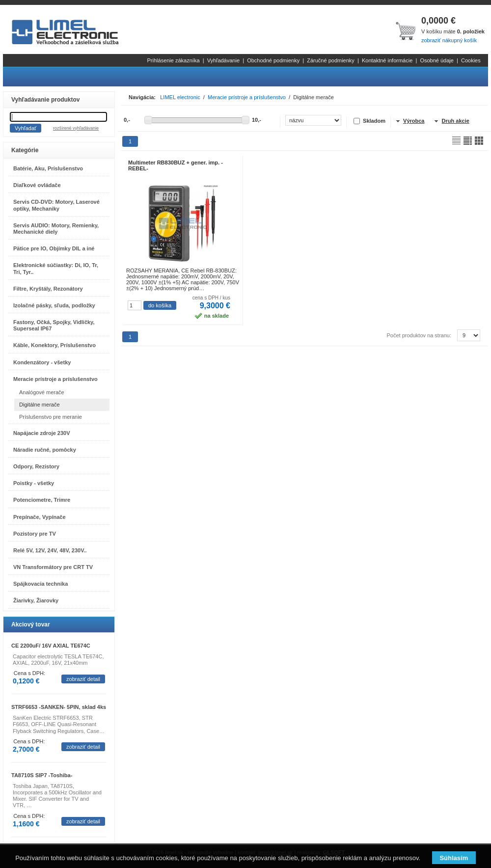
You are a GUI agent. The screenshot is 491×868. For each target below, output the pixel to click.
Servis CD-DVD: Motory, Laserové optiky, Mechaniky (56, 205)
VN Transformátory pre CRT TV (53, 567)
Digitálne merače (40, 405)
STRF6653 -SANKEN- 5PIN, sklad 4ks (59, 707)
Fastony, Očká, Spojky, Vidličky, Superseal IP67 (54, 325)
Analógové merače (42, 392)
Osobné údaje (437, 60)
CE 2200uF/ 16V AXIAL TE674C (51, 646)
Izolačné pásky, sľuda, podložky (54, 305)
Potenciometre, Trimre (42, 500)
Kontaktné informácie (387, 60)
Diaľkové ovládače (37, 185)
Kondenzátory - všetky (42, 362)
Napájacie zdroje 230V (42, 433)
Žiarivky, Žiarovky (36, 600)
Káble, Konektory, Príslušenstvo (55, 345)
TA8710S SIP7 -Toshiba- (42, 775)
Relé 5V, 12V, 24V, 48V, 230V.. (50, 550)
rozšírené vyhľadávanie (76, 128)
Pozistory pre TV (35, 534)
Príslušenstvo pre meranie (51, 417)
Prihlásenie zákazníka (174, 60)
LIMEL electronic (180, 97)
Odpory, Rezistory (36, 466)
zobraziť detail (83, 679)
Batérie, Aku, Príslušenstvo (48, 168)
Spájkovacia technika (41, 584)
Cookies (471, 60)
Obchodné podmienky (273, 60)
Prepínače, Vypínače (40, 517)
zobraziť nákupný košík (449, 40)
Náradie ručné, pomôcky (45, 450)
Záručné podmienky (331, 60)
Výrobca (414, 121)
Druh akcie (456, 121)
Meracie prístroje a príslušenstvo (55, 379)
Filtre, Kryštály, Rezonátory (48, 289)
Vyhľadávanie (223, 60)
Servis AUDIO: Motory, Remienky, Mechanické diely (56, 229)
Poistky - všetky (34, 483)
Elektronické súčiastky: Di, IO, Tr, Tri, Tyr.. (56, 268)
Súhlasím (454, 858)
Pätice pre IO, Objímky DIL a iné (54, 248)
